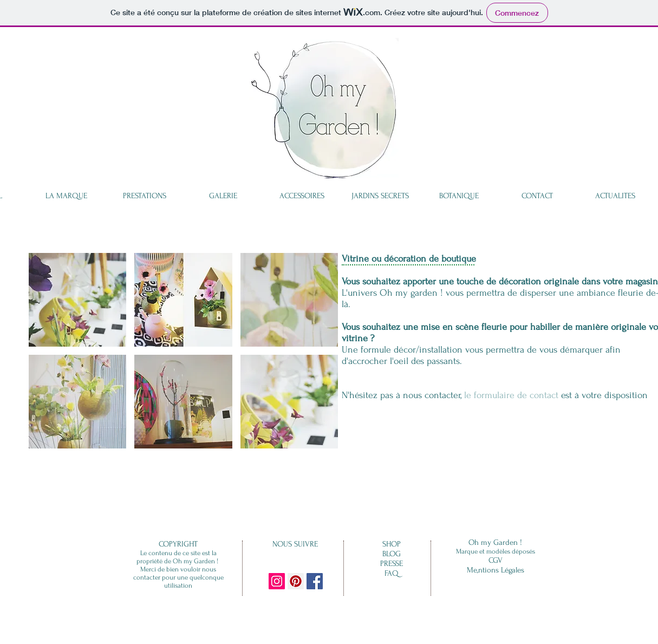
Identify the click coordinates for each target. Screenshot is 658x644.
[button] (78, 300)
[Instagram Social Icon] (277, 581)
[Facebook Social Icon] (315, 581)
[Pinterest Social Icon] (296, 581)
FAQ (392, 573)
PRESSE (392, 564)
